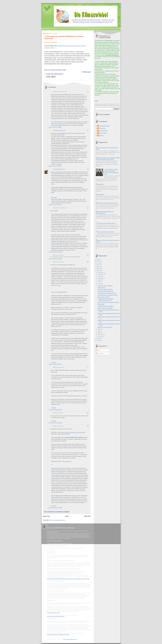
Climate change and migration (105, 308)
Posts (98, 350)
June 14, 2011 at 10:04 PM (55, 252)
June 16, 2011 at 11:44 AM (55, 259)
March (100, 333)
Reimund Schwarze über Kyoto (105, 291)
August (100, 280)
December (101, 272)
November (101, 274)
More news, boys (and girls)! (105, 327)
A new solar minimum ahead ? (105, 286)
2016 (98, 261)
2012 (98, 269)
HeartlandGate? (100, 184)
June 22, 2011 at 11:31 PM (55, 508)
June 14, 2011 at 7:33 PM (55, 204)
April (99, 331)
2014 (98, 265)
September (101, 278)
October (100, 276)
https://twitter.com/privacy (53, 613)
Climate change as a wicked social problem (107, 203)
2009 (98, 340)
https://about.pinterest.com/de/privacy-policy (58, 634)
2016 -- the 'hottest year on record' (105, 232)
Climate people (101, 287)
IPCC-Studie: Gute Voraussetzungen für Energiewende (71, 432)
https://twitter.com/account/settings (56, 616)
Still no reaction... (67, 461)
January (100, 337)
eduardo (101, 135)
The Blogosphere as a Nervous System (107, 295)
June (99, 284)
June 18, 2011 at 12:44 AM (55, 423)
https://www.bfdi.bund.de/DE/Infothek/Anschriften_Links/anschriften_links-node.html (68, 579)
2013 (98, 267)
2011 (98, 271)
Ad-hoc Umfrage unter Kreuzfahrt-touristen (108, 302)
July (99, 282)
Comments (99, 354)
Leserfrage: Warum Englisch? (105, 289)
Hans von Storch (104, 131)
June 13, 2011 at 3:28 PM (55, 127)
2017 (98, 259)
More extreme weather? (104, 297)
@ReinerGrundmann (105, 126)
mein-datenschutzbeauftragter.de (70, 639)
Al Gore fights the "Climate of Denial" (107, 293)
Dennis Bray (102, 128)
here (59, 285)
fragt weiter (57, 453)
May (99, 329)
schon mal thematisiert (60, 124)
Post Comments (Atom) (58, 520)
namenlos (54, 362)
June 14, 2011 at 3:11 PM (55, 166)
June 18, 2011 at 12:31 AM (55, 410)
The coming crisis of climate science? (106, 223)
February (100, 335)
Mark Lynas (57, 399)
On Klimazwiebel (100, 194)
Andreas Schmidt (59, 130)
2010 (98, 339)
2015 (98, 263)
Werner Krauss (103, 133)
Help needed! (101, 304)
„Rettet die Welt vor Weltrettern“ (106, 306)
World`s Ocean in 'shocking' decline (61, 475)
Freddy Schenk (59, 169)
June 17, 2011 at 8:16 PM (55, 364)
